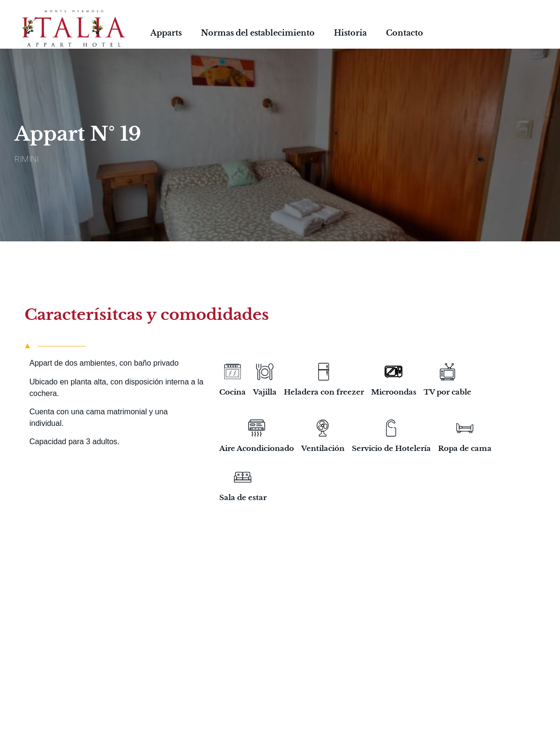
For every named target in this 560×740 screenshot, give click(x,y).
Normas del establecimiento (258, 33)
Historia (350, 33)
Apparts (166, 33)
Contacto (405, 33)
